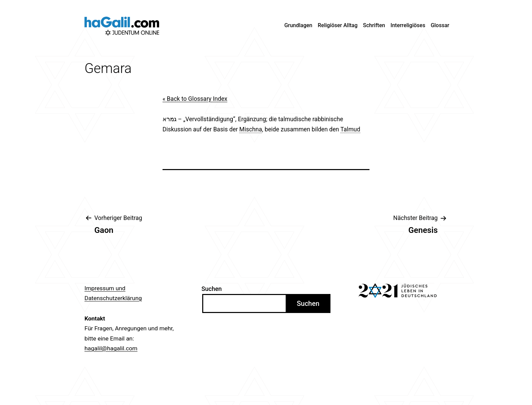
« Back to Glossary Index (195, 99)
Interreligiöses (408, 25)
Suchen (212, 289)
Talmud (350, 129)
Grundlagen (298, 25)
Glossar (440, 25)
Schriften (374, 25)
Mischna (251, 129)
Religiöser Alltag (338, 25)
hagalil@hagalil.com (111, 348)
